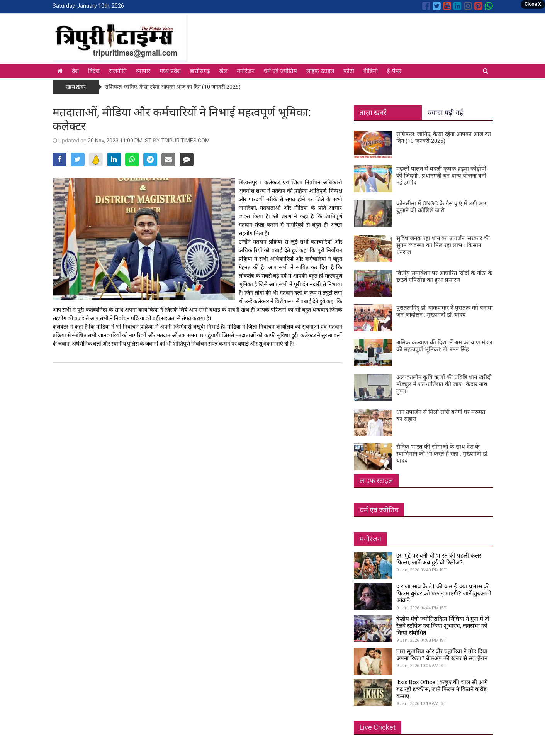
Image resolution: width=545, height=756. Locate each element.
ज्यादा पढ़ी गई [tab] (445, 113)
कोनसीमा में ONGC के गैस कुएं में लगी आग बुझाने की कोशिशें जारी (442, 207)
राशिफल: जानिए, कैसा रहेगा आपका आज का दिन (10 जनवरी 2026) (173, 87)
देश (75, 71)
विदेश (94, 71)
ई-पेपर (394, 71)
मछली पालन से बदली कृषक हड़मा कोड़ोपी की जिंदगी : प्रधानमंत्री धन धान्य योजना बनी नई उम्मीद (441, 176)
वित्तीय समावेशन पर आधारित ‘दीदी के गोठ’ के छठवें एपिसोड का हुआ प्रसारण (444, 276)
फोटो (349, 71)
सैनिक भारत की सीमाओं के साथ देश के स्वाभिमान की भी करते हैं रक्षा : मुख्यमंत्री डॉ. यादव (442, 454)
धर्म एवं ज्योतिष (280, 71)
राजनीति (118, 71)
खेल (223, 71)
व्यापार (143, 71)
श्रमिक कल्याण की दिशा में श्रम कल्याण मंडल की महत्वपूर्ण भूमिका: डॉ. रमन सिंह (444, 346)
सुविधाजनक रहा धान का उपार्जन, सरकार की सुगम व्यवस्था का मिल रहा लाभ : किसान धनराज (443, 245)
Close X (533, 4)
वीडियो (371, 71)
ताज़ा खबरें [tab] (373, 113)
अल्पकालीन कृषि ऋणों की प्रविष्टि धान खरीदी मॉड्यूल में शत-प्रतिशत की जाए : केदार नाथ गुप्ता (444, 384)
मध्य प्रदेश (170, 71)
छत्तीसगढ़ (200, 71)
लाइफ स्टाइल (320, 71)
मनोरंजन (246, 71)
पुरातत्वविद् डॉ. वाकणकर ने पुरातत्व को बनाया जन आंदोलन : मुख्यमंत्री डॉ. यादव (445, 311)
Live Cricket (378, 727)
